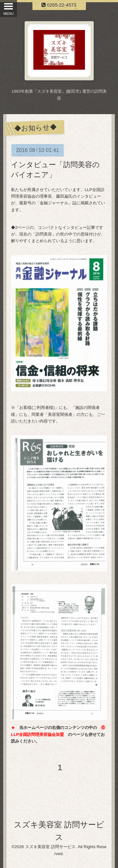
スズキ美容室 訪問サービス (50, 847)
